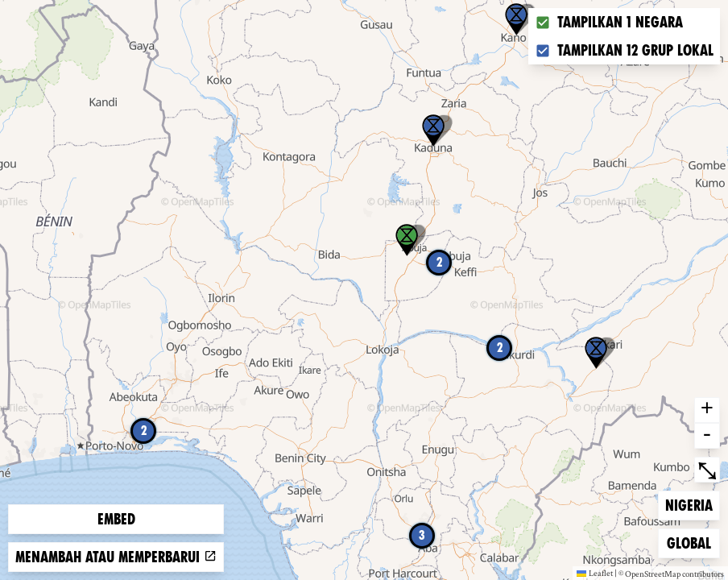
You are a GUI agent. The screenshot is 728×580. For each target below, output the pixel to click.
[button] (516, 19)
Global (693, 542)
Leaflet (595, 573)
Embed (116, 519)
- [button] (707, 436)
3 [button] (422, 535)
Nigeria (691, 504)
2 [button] (144, 431)
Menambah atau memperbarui (116, 557)
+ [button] (707, 410)
